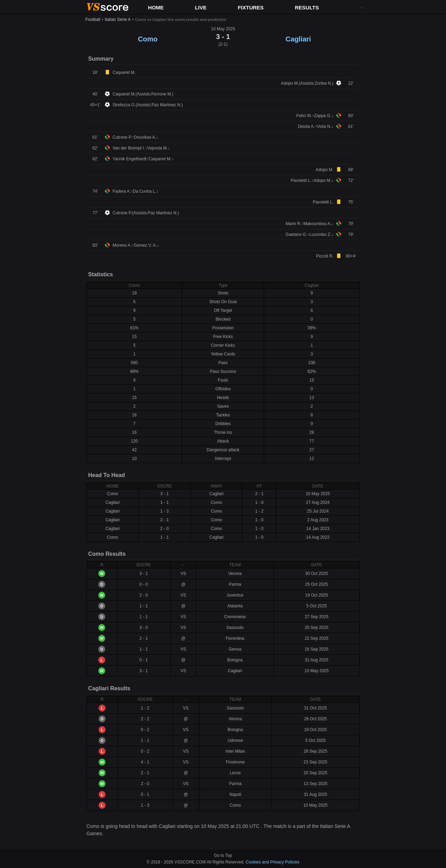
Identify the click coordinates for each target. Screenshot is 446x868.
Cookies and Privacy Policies (272, 862)
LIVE (201, 7)
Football (93, 20)
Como (148, 39)
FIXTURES (251, 7)
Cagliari (298, 39)
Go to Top (223, 855)
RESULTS (307, 7)
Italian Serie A (118, 20)
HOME (156, 7)
